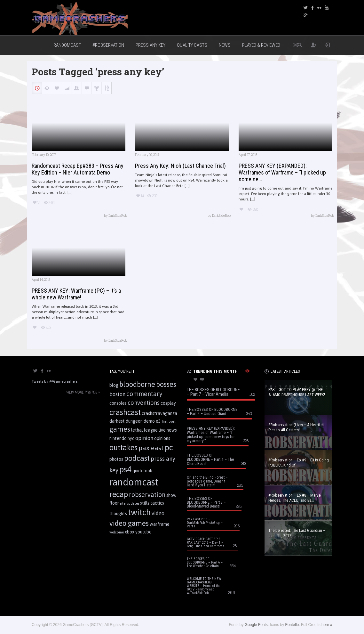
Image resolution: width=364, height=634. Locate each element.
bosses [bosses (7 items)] (166, 384)
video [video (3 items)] (158, 513)
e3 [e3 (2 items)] (158, 421)
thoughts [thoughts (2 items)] (118, 514)
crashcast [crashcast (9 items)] (125, 412)
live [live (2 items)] (162, 430)
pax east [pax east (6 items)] (151, 448)
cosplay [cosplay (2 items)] (168, 403)
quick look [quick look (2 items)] (142, 471)
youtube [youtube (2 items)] (143, 532)
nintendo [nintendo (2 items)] (118, 438)
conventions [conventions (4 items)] (144, 403)
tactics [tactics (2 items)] (157, 503)
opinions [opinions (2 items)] (162, 438)
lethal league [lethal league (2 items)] (144, 430)
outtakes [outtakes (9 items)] (123, 447)
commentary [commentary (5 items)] (144, 394)
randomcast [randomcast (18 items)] (134, 482)
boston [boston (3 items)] (117, 394)
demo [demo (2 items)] (149, 421)
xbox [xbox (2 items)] (130, 532)
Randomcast (67, 45)
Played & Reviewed (261, 45)
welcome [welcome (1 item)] (117, 532)
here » (327, 625)
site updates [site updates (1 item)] (130, 503)
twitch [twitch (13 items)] (139, 512)
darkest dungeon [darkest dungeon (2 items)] (126, 421)
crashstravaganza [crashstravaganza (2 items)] (159, 413)
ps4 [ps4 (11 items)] (125, 469)
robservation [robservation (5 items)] (147, 495)
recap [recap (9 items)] (119, 494)
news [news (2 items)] (172, 430)
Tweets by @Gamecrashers (55, 381)
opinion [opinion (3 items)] (144, 438)
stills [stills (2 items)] (145, 503)
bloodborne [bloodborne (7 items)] (137, 384)
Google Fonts (256, 625)
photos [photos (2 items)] (116, 459)
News (225, 45)
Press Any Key (150, 45)
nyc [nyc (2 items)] (131, 438)
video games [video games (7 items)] (129, 523)
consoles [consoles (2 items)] (118, 403)
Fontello (292, 625)
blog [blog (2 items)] (114, 385)
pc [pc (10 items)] (169, 447)
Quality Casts (192, 45)
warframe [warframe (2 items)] (160, 524)
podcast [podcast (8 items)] (137, 458)
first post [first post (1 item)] (169, 421)
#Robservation (108, 45)
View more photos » (83, 392)
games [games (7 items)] (120, 429)
